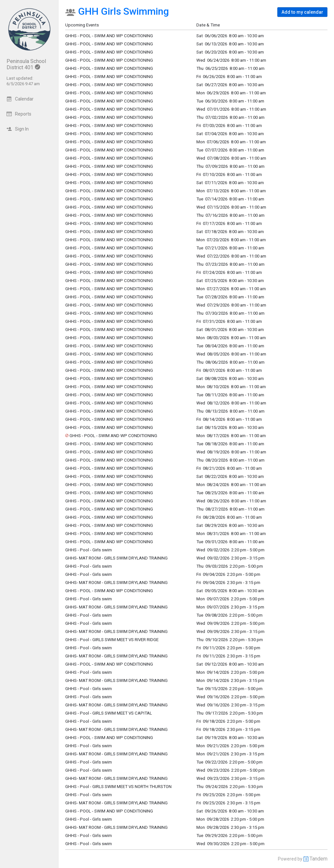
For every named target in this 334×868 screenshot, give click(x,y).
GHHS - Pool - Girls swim (89, 550)
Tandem (319, 859)
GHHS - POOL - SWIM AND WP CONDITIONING (109, 117)
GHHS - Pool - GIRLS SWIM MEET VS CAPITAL (109, 713)
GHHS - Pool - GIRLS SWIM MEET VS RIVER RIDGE (112, 640)
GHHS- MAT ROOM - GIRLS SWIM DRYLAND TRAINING (116, 558)
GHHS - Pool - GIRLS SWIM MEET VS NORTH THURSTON (118, 787)
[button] (302, 12)
